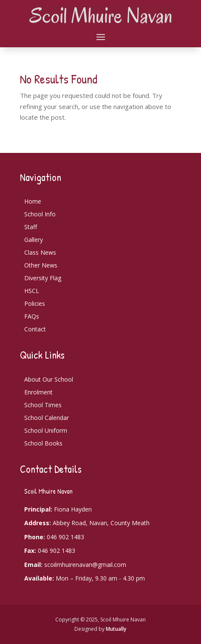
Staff (31, 227)
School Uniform (46, 430)
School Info (40, 214)
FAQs (32, 316)
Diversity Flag (43, 278)
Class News (40, 252)
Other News (41, 265)
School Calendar (47, 418)
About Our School (49, 379)
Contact (35, 329)
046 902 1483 (65, 537)
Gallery (34, 240)
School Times (43, 405)
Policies (35, 303)
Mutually (116, 629)
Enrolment (38, 392)
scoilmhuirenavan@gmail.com (85, 565)
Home (33, 201)
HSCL (32, 291)
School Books (43, 443)
